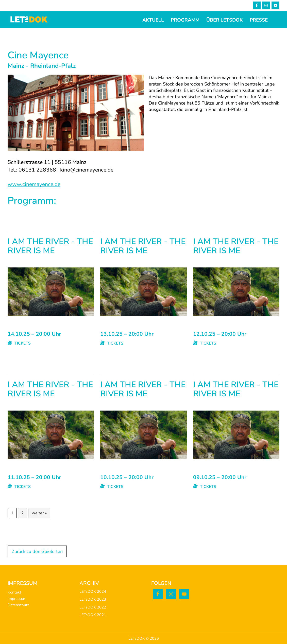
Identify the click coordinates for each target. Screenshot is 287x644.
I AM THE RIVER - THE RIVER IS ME (50, 247)
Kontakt (14, 592)
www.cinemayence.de (34, 184)
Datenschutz (18, 605)
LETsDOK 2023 (93, 599)
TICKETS (19, 343)
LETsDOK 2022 (93, 607)
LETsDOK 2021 (93, 615)
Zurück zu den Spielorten (37, 551)
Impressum (17, 599)
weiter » (39, 513)
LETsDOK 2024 (93, 591)
